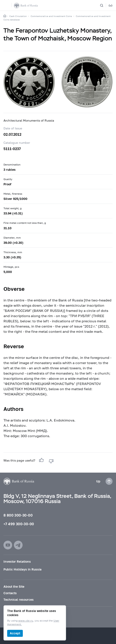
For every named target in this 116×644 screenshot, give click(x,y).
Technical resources (19, 600)
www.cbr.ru (26, 621)
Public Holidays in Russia (22, 569)
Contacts (10, 593)
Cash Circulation (18, 16)
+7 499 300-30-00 (19, 524)
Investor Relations (17, 561)
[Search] (104, 5)
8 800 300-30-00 (18, 515)
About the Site (14, 586)
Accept (15, 633)
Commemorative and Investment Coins (51, 16)
